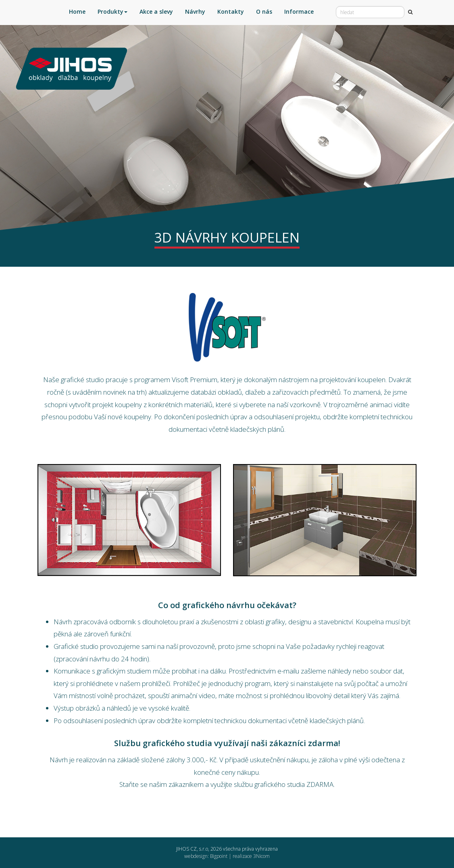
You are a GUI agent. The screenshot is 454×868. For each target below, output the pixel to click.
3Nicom (261, 856)
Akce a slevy (156, 12)
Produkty (112, 12)
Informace (299, 12)
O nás (264, 12)
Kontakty (231, 12)
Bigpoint (219, 856)
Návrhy (195, 12)
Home (77, 12)
